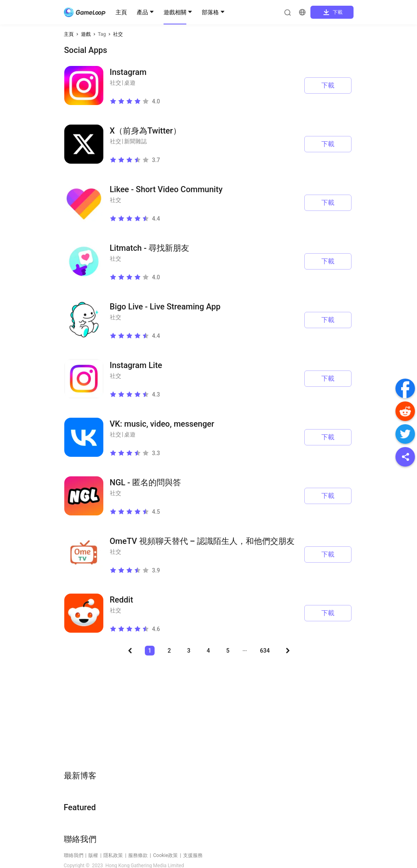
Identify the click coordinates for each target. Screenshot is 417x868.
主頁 (121, 12)
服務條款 (138, 855)
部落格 (210, 12)
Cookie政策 (165, 855)
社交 (118, 34)
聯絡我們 (74, 855)
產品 (142, 12)
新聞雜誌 (135, 141)
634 (265, 651)
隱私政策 (113, 855)
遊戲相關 (175, 12)
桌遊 (130, 83)
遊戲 (86, 34)
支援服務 (193, 855)
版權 (93, 855)
